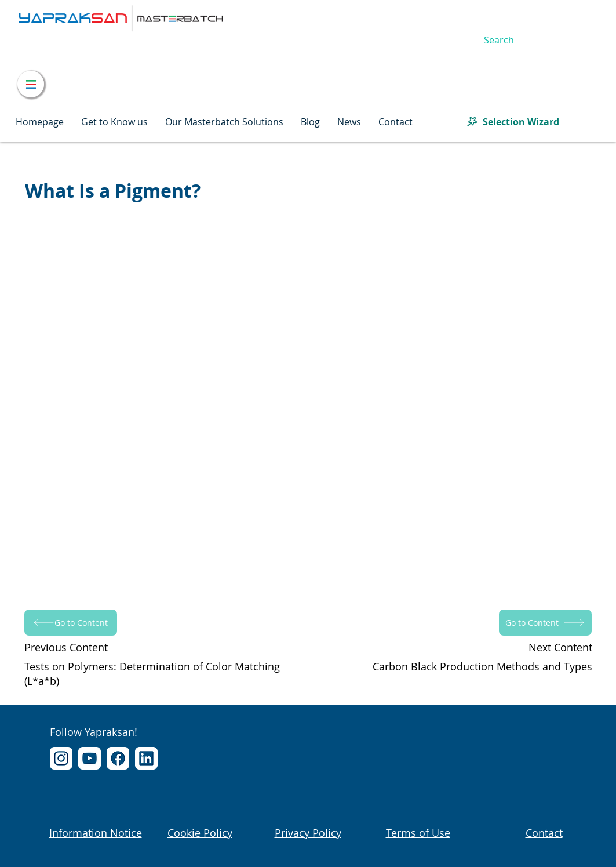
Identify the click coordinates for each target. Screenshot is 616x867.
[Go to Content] (71, 623)
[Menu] (31, 84)
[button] (114, 122)
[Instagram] (61, 758)
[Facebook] (118, 758)
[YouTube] (90, 758)
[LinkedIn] (146, 758)
